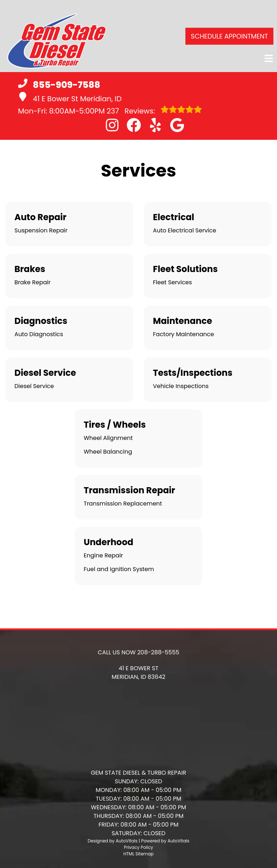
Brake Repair (32, 282)
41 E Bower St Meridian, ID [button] (70, 98)
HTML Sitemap (138, 854)
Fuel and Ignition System (119, 569)
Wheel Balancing (108, 452)
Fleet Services (172, 282)
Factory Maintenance (183, 334)
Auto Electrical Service (184, 230)
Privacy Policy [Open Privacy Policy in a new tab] (138, 847)
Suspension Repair (41, 230)
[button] (112, 125)
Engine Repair (103, 555)
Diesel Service (34, 386)
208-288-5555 (158, 652)
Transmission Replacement (123, 504)
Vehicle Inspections (181, 386)
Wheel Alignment (108, 438)
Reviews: (154, 111)
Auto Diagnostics (39, 334)
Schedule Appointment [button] (229, 36)
